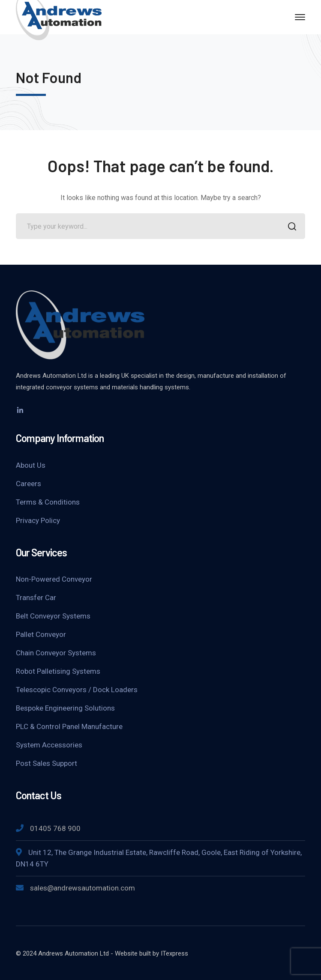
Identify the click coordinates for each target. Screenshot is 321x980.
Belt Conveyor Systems (53, 616)
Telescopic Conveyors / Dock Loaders (77, 690)
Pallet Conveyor (41, 634)
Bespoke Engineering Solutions (65, 708)
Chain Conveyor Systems (56, 653)
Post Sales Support (46, 763)
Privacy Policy (38, 520)
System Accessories (49, 745)
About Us (31, 465)
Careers (28, 484)
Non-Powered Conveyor (54, 579)
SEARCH (290, 227)
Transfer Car (36, 598)
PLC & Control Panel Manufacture (69, 726)
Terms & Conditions (48, 502)
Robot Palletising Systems (58, 671)
